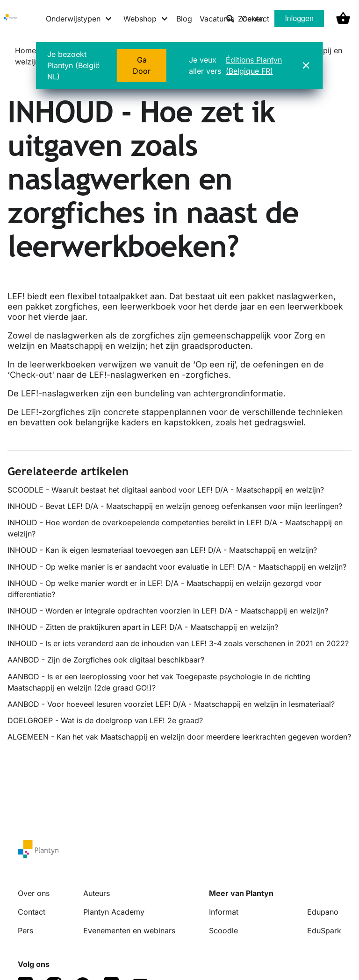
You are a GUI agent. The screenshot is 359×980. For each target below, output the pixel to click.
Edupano (323, 912)
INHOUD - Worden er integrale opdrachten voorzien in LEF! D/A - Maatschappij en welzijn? (168, 611)
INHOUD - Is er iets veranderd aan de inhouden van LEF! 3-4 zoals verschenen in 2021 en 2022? (178, 643)
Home (25, 50)
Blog (184, 19)
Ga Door (142, 65)
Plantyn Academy (114, 912)
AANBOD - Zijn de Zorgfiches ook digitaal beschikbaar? (106, 660)
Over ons (34, 893)
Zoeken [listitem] (245, 19)
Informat (224, 912)
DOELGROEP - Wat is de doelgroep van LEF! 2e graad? (105, 720)
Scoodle (223, 931)
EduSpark (324, 931)
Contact (32, 912)
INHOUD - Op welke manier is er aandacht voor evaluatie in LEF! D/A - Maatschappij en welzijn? (177, 567)
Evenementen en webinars (129, 931)
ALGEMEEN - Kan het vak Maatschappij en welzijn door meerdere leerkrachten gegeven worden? (179, 737)
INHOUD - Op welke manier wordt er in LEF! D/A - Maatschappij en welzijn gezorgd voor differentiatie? (165, 589)
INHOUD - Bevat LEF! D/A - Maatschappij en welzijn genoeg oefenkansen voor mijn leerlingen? (175, 506)
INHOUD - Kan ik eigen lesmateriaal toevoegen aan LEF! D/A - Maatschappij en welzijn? (162, 550)
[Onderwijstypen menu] (79, 19)
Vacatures (217, 19)
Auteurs (97, 893)
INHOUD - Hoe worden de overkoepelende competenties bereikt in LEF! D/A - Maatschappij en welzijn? (175, 528)
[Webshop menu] (146, 19)
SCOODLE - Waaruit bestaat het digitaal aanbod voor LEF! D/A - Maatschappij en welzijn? (166, 490)
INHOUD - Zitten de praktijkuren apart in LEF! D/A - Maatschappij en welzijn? (143, 627)
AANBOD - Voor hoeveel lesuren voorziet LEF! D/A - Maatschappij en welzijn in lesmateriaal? (171, 704)
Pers (25, 931)
